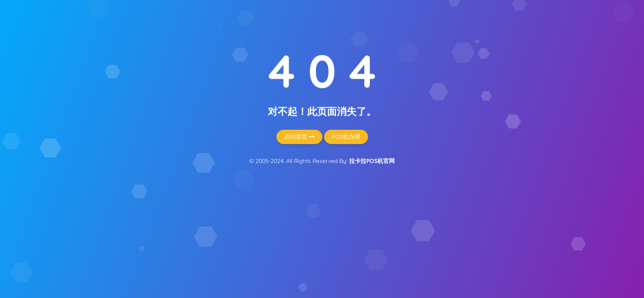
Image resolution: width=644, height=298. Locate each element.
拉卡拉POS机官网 (372, 161)
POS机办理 (346, 137)
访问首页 (299, 137)
